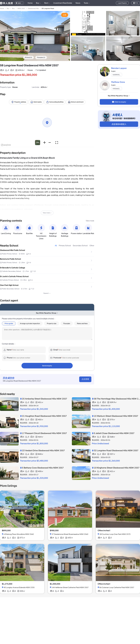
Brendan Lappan (119, 68)
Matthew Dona (118, 82)
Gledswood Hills (33, 8)
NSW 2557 (21, 8)
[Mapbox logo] (6, 145)
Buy (8, 8)
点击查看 (85, 379)
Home (30, 3)
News (78, 3)
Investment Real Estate (63, 3)
